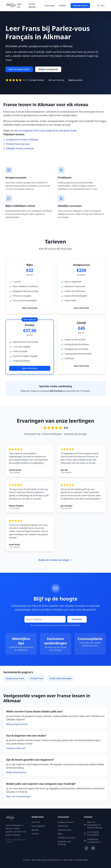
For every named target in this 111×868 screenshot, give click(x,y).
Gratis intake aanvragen (61, 678)
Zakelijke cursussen (67, 838)
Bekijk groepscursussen (17, 724)
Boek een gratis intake (19, 69)
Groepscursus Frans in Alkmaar (22, 140)
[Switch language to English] (101, 6)
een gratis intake (68, 131)
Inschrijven (77, 619)
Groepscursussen (66, 822)
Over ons (19, 5)
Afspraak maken (80, 5)
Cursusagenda (38, 826)
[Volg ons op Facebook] (86, 848)
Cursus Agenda (32, 5)
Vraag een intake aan (16, 748)
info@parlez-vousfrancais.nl (94, 841)
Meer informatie (30, 308)
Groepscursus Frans (15, 678)
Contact (63, 5)
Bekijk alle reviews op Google (56, 560)
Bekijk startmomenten (16, 772)
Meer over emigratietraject (18, 796)
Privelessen (63, 826)
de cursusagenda (24, 131)
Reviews (35, 830)
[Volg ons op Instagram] (93, 848)
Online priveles (65, 830)
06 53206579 (93, 835)
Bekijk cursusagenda (48, 69)
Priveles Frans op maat (18, 144)
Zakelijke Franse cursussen (20, 148)
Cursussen (50, 6)
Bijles (60, 834)
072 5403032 (93, 832)
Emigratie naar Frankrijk (65, 843)
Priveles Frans (37, 678)
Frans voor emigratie (44, 131)
